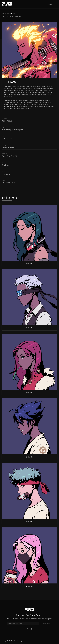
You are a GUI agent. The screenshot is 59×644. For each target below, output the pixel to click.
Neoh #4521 (29, 522)
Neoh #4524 (29, 264)
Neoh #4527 (29, 586)
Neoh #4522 (29, 393)
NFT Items (10, 17)
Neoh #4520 (29, 328)
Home (3, 17)
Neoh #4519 (29, 457)
